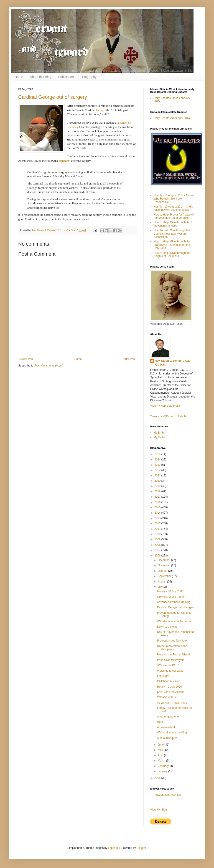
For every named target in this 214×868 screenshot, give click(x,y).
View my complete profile (165, 406)
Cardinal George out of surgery (53, 97)
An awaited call (166, 727)
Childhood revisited (169, 681)
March (162, 761)
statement (65, 161)
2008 (158, 545)
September (165, 576)
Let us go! (163, 676)
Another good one (168, 717)
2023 (158, 465)
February (164, 766)
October (163, 571)
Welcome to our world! (171, 671)
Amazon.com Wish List (168, 795)
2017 (158, 497)
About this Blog (41, 77)
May (161, 750)
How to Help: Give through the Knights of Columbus (172, 255)
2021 (158, 476)
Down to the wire (167, 627)
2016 (158, 502)
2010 (158, 534)
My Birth (159, 433)
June (161, 745)
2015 (158, 507)
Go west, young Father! (171, 597)
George (101, 110)
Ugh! (160, 722)
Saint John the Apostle (171, 692)
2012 (158, 523)
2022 (158, 470)
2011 (158, 529)
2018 (158, 491)
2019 (158, 486)
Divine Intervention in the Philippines (172, 648)
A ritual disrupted (167, 738)
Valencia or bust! (167, 697)
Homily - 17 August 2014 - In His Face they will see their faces (173, 208)
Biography (89, 77)
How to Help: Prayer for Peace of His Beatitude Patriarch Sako (174, 216)
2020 (158, 481)
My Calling (160, 437)
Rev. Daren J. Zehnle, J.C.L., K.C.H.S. (173, 363)
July (161, 587)
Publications (67, 77)
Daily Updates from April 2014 (172, 118)
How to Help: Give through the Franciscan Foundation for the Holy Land (172, 245)
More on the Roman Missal (173, 655)
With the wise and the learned (175, 621)
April (161, 755)
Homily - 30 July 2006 (170, 591)
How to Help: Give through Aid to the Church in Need (173, 224)
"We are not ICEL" (168, 665)
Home (19, 77)
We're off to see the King (172, 733)
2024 (158, 460)
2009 (158, 539)
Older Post (129, 359)
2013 (158, 518)
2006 (158, 556)
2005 (158, 778)
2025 (158, 454)
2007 (158, 550)
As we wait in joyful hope (172, 703)
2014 (158, 513)
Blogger (141, 848)
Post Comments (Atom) (49, 366)
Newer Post (26, 359)
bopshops (114, 848)
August (162, 582)
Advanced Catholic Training (174, 602)
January (163, 771)
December (164, 560)
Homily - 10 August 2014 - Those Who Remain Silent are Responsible (174, 199)
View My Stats (159, 810)
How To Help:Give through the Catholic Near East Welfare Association (172, 234)
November (164, 565)
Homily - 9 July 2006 (169, 687)
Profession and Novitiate (172, 641)
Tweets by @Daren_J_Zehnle (168, 416)
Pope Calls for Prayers (171, 660)
